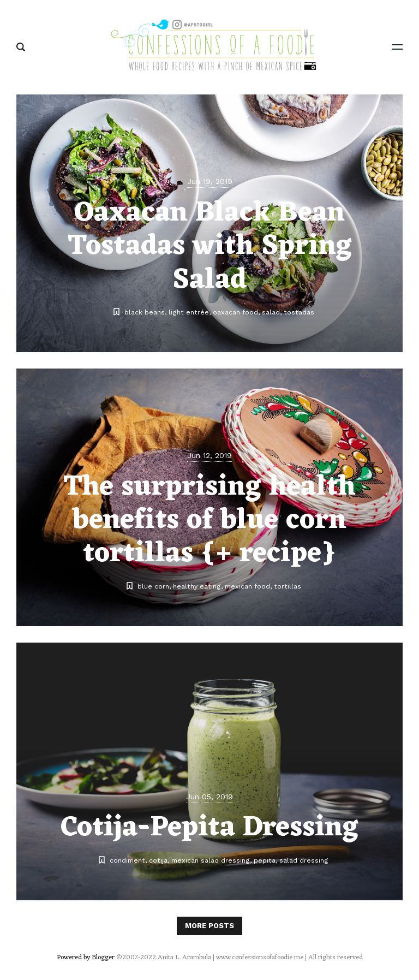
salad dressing (304, 860)
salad (271, 312)
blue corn (153, 586)
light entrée (189, 312)
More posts (209, 926)
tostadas (299, 312)
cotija (158, 860)
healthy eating (197, 586)
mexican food (247, 586)
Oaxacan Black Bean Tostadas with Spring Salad (210, 247)
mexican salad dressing (211, 860)
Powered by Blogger (86, 958)
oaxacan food (235, 312)
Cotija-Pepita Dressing (209, 828)
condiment (127, 860)
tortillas (288, 586)
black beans (145, 312)
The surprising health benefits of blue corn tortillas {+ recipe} (209, 521)
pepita (265, 860)
